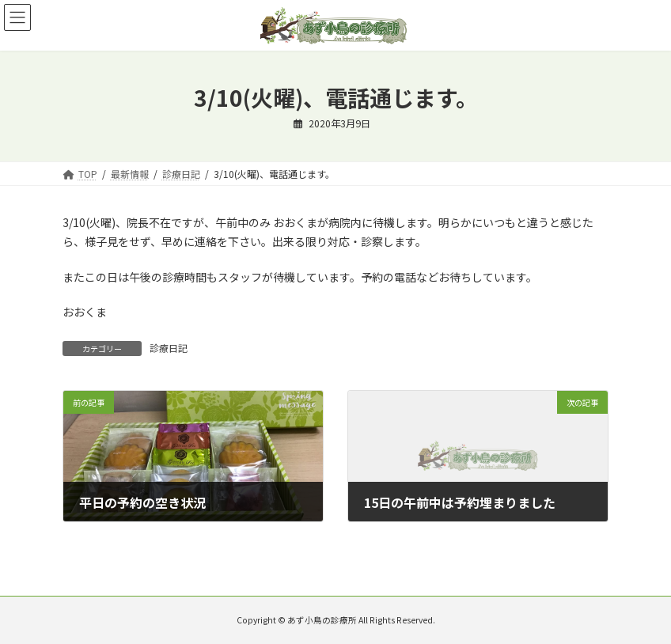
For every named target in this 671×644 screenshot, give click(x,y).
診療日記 (169, 348)
